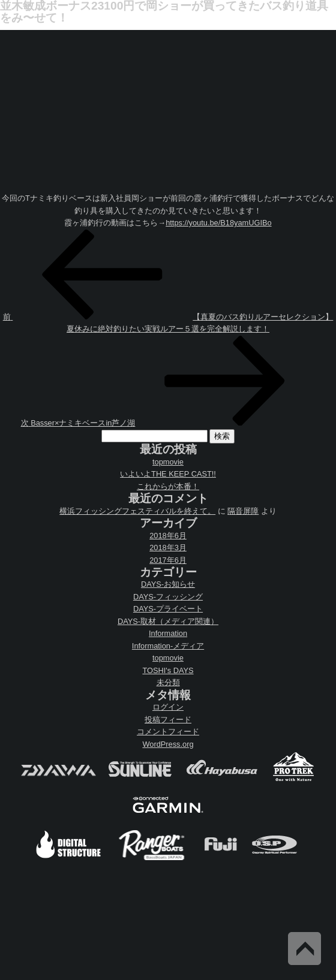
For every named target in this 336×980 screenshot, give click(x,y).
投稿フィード (168, 720)
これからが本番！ (168, 486)
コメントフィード (168, 732)
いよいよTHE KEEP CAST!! (168, 474)
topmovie (168, 462)
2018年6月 (168, 536)
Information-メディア (168, 646)
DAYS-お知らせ (168, 584)
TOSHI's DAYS (168, 670)
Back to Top (304, 949)
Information (168, 633)
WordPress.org (168, 744)
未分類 (168, 682)
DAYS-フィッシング (168, 597)
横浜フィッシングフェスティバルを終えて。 (137, 511)
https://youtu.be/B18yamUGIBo (218, 223)
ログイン (168, 707)
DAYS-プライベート (168, 609)
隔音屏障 (243, 511)
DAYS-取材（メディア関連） (168, 621)
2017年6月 (168, 560)
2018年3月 (168, 548)
